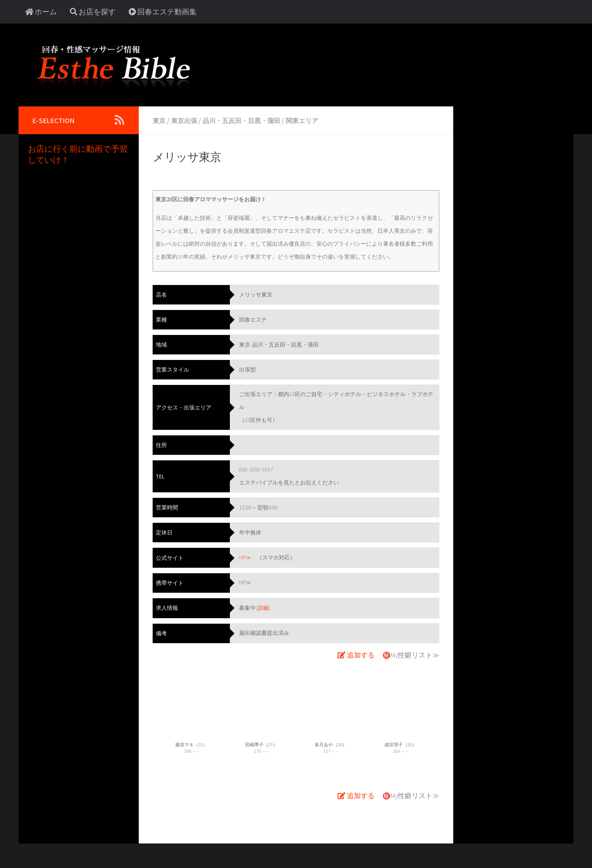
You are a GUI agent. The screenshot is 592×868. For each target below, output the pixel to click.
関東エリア (321, 120)
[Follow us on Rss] (119, 120)
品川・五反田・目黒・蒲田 (253, 120)
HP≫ (245, 557)
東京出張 (188, 120)
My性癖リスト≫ (416, 653)
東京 (160, 120)
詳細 (263, 607)
